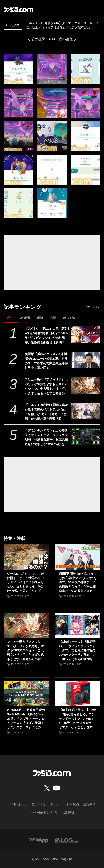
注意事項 (89, 804)
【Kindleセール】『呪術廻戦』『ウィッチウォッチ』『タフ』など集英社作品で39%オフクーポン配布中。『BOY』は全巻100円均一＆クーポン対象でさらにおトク (77, 651)
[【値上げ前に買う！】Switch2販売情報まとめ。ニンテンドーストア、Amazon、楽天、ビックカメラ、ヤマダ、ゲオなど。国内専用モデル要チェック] (78, 694)
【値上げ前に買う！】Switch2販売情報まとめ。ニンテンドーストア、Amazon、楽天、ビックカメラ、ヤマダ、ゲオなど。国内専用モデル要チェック (77, 719)
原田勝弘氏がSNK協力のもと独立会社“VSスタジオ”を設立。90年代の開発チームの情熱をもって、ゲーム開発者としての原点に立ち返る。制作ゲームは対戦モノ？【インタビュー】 (78, 583)
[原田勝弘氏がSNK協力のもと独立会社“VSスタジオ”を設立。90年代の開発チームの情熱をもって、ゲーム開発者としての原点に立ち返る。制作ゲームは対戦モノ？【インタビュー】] (78, 557)
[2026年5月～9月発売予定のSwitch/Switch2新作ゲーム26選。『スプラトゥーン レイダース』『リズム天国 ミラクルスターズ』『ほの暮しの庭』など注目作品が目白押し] (26, 694)
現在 (10, 318)
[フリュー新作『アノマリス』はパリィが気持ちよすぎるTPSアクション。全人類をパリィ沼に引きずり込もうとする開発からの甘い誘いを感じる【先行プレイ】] (86, 385)
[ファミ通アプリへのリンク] (39, 840)
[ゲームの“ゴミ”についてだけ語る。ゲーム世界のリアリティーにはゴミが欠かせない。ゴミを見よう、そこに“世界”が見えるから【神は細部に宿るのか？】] (26, 557)
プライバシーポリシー (47, 804)
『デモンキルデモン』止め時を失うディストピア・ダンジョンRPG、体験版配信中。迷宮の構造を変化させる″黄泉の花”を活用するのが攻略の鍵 (46, 438)
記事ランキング (22, 307)
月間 (53, 318)
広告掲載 (68, 812)
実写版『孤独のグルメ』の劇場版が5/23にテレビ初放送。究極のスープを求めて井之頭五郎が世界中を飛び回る (46, 361)
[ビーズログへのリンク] (67, 840)
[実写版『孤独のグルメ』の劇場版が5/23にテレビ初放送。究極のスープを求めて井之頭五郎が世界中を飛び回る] (86, 360)
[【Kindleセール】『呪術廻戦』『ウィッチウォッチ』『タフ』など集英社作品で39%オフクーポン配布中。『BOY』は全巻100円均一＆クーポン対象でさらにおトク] (78, 625)
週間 (40, 318)
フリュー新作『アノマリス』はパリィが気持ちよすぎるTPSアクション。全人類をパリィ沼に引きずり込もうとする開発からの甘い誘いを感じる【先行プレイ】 (46, 387)
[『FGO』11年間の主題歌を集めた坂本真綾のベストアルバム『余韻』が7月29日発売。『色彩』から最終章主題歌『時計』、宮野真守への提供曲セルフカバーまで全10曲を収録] (86, 411)
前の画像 (38, 39)
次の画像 (66, 39)
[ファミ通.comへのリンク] (18, 10)
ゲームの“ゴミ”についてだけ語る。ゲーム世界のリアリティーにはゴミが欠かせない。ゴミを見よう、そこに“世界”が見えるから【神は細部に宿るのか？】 (25, 583)
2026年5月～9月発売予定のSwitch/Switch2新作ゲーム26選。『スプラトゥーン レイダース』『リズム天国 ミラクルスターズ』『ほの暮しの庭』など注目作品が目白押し (26, 719)
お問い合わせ (18, 804)
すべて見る (94, 307)
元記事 (12, 26)
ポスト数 (69, 318)
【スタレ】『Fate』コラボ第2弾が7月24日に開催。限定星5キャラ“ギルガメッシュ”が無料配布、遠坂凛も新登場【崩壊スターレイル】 (47, 336)
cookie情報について (44, 812)
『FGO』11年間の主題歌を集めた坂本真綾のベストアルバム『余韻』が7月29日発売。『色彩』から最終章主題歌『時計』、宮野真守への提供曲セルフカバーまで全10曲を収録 (47, 412)
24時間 (25, 318)
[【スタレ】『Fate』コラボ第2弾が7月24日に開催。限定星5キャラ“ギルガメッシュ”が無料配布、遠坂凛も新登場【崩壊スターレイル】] (86, 335)
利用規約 (73, 804)
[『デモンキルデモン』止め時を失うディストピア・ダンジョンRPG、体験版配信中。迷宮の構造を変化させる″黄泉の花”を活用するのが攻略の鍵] (86, 436)
